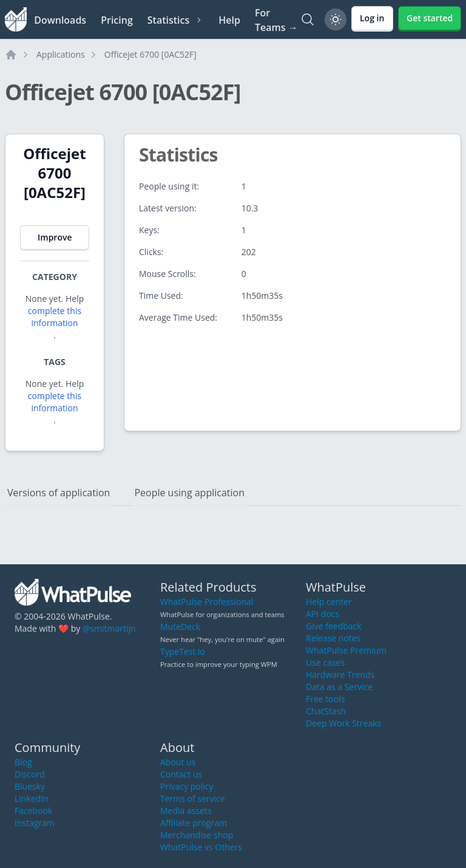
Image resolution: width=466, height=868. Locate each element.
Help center (329, 602)
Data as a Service (339, 687)
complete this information (55, 317)
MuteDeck (180, 627)
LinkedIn (32, 798)
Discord (30, 774)
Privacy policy (187, 786)
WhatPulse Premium (346, 650)
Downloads (60, 20)
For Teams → (276, 20)
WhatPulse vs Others (201, 847)
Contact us (181, 774)
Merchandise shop (197, 835)
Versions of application (59, 493)
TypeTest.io (183, 651)
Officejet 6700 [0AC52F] (150, 54)
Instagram (35, 823)
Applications (61, 54)
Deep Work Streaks (343, 723)
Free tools (325, 699)
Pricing (117, 20)
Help (229, 20)
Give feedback (334, 626)
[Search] (308, 19)
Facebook (33, 811)
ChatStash (326, 711)
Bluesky (30, 786)
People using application (189, 493)
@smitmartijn (109, 628)
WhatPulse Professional (207, 602)
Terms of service (193, 798)
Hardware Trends (340, 675)
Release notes (333, 638)
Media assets (186, 811)
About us (178, 762)
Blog (23, 762)
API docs (322, 614)
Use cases (325, 662)
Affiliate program (194, 823)
